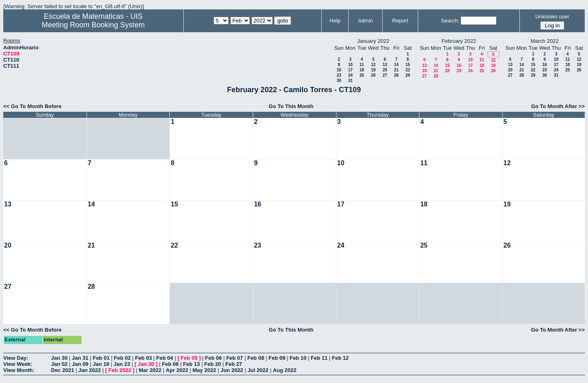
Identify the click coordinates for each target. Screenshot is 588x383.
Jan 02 (59, 364)
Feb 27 (234, 364)
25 (362, 75)
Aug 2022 (285, 370)
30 (339, 81)
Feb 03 (144, 358)
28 (396, 75)
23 (339, 75)
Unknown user (552, 17)
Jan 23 (122, 364)
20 (385, 70)
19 (373, 70)
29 (408, 75)
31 (350, 81)
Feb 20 (213, 364)
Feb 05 (189, 358)
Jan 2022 (90, 370)
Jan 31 (80, 358)
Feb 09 (277, 358)
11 (362, 65)
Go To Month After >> (558, 106)
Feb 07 (235, 358)
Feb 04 (165, 358)
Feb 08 (256, 358)
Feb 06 (213, 358)
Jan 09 (80, 364)
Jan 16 (101, 364)
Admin (366, 21)
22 (408, 70)
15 (408, 65)
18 (362, 70)
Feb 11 (319, 358)
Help (335, 21)
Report (400, 21)
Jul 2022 (258, 370)
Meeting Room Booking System (93, 25)
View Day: (16, 358)
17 (350, 70)
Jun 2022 (232, 370)
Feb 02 (122, 358)
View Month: (19, 370)
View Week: (18, 364)
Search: (450, 21)
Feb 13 (191, 364)
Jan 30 (59, 358)
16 (339, 70)
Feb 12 (340, 358)
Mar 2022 (150, 370)
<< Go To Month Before (32, 106)
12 (373, 65)
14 (396, 65)
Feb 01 (101, 358)
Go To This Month (291, 106)
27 (385, 75)
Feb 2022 (120, 370)
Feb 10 (298, 358)
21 (396, 70)
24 (350, 75)
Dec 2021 (62, 370)
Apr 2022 (177, 370)
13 (385, 65)
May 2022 (205, 370)
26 (373, 75)
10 (350, 65)
